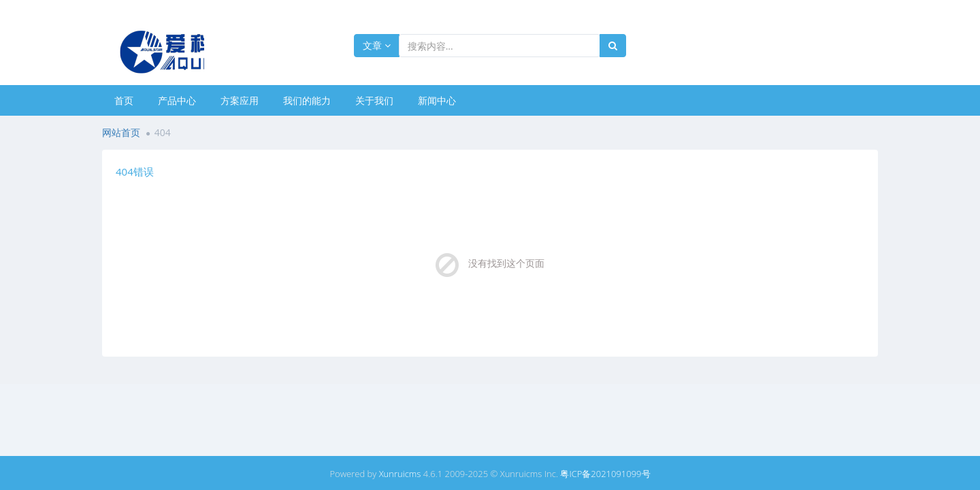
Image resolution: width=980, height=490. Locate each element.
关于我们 (374, 100)
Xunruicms (400, 474)
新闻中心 (437, 100)
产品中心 (177, 100)
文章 (377, 45)
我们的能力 (307, 100)
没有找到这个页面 (506, 263)
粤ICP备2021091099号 (605, 474)
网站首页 (121, 132)
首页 (124, 100)
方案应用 (240, 100)
